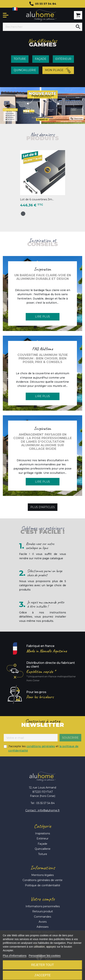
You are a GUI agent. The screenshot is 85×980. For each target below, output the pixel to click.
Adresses (42, 927)
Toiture (43, 854)
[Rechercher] (38, 27)
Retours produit (43, 911)
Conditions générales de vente (42, 880)
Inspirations (42, 833)
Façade (42, 844)
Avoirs (43, 922)
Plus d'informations (15, 956)
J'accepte (42, 975)
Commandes (42, 917)
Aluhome (41, 15)
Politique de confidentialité (43, 885)
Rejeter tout (42, 965)
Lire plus (42, 317)
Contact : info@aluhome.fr (42, 810)
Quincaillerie (43, 849)
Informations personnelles (43, 906)
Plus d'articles (43, 507)
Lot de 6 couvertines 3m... (37, 199)
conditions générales (41, 746)
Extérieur (42, 839)
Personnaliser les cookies (45, 956)
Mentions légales (42, 875)
